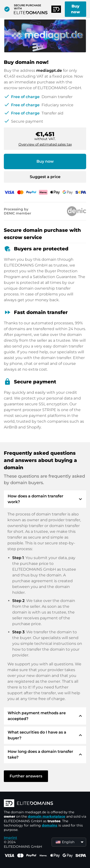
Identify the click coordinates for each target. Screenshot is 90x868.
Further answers (26, 776)
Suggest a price (45, 177)
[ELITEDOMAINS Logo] (45, 804)
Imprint (10, 838)
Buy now (75, 9)
